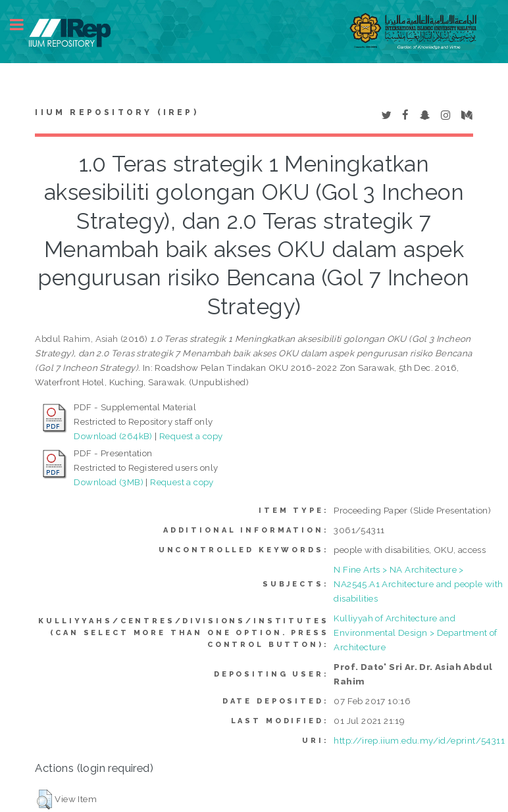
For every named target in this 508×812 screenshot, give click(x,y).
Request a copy (191, 436)
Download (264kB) (113, 436)
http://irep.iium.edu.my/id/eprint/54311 (419, 740)
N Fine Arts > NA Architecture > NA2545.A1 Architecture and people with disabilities (418, 584)
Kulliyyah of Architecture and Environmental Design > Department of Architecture (415, 633)
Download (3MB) (109, 482)
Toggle (24, 25)
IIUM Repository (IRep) (116, 112)
